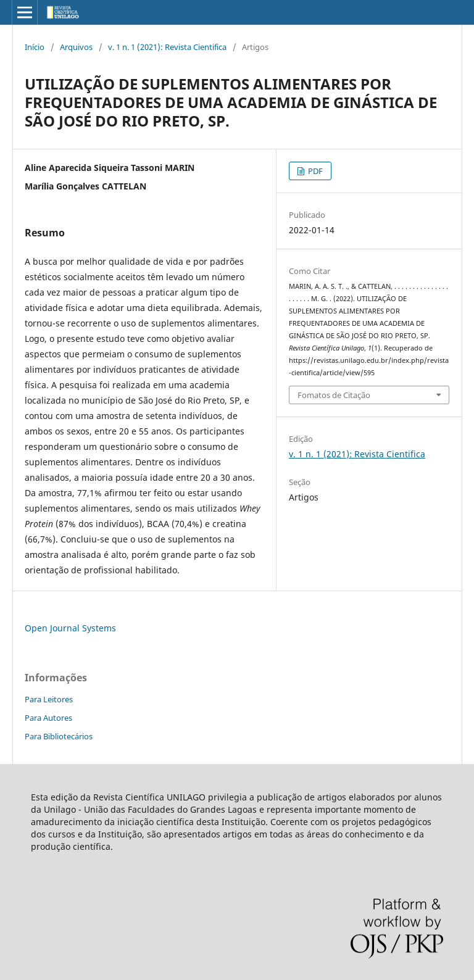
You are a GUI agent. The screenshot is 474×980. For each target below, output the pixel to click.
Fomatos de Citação (334, 395)
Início (35, 47)
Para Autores (48, 718)
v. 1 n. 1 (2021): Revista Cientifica (167, 47)
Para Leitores (49, 699)
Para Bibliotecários (59, 736)
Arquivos (76, 47)
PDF (314, 171)
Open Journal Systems (70, 628)
